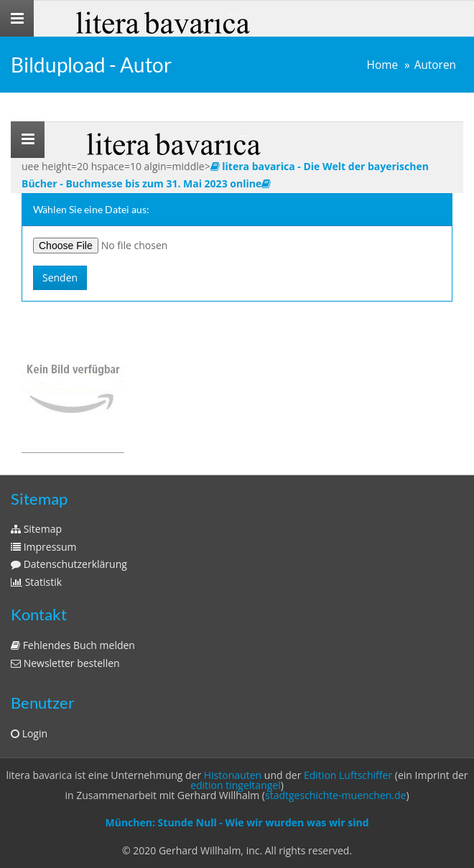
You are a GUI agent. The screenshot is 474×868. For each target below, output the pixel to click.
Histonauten (233, 775)
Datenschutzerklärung (69, 564)
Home (383, 65)
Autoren (435, 65)
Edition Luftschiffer (348, 775)
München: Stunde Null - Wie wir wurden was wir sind (237, 822)
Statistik (36, 582)
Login (29, 733)
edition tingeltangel (236, 785)
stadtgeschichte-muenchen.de (335, 795)
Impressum (44, 547)
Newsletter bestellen (65, 663)
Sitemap (36, 529)
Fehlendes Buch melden (73, 645)
